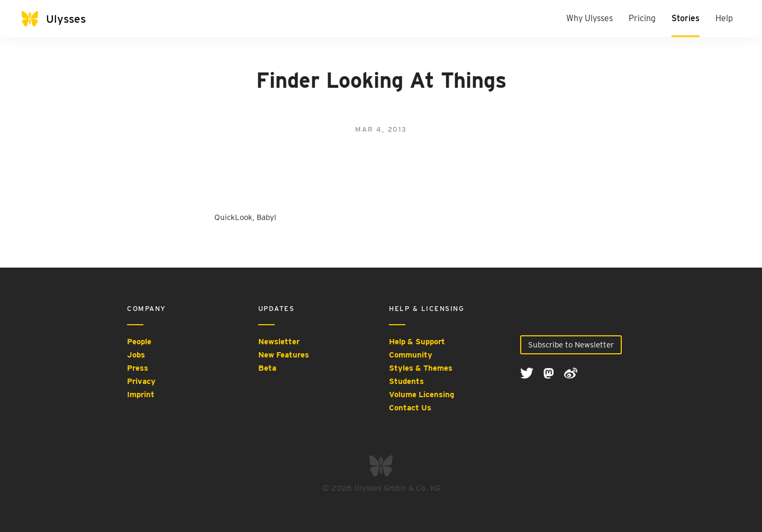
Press (138, 368)
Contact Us (410, 408)
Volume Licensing (421, 395)
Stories (686, 18)
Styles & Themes (421, 368)
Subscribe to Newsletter (571, 345)
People (139, 342)
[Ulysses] (63, 19)
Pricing (642, 18)
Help (724, 18)
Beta (267, 368)
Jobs (136, 355)
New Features (284, 355)
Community (411, 355)
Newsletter (279, 342)
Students (406, 381)
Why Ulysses (589, 18)
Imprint (141, 395)
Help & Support (417, 342)
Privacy (141, 381)
